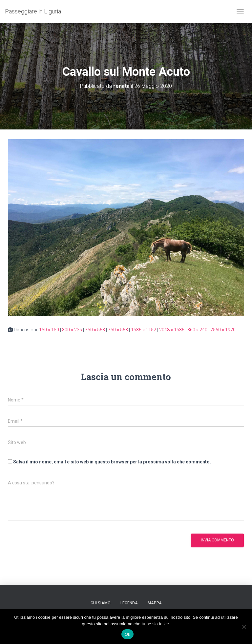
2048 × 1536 (172, 330)
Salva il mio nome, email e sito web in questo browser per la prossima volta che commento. (112, 462)
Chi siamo (101, 603)
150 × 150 (49, 330)
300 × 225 (72, 330)
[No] (244, 627)
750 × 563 (95, 330)
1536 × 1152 (144, 330)
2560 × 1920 (223, 330)
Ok (127, 634)
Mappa (155, 603)
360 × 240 (197, 330)
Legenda (129, 603)
